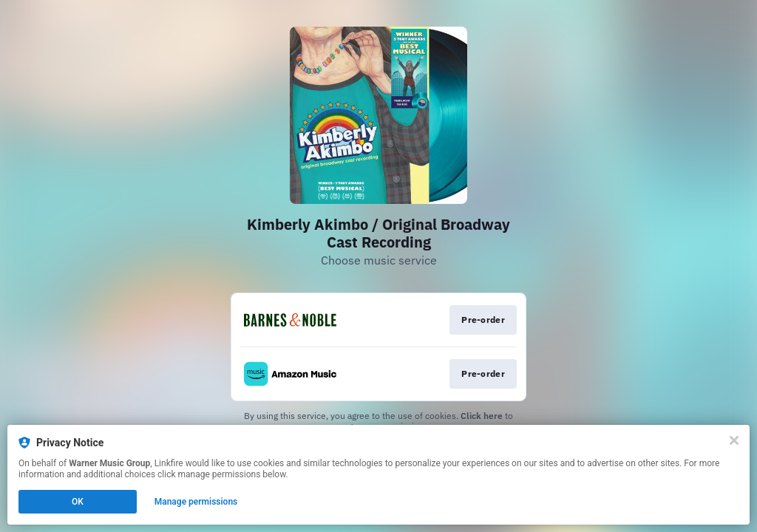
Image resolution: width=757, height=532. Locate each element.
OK (78, 502)
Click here (482, 416)
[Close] (734, 440)
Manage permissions (196, 502)
